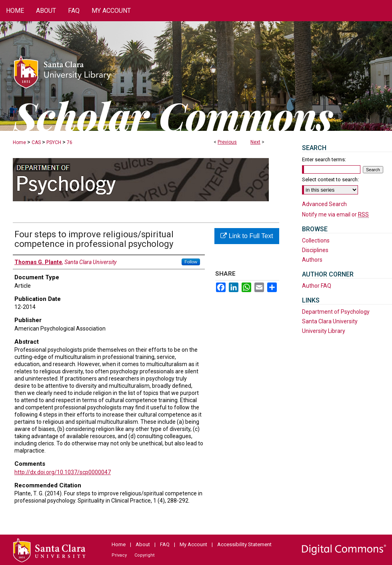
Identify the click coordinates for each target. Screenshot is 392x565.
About (143, 544)
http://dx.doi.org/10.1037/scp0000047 (63, 472)
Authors (312, 260)
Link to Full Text (247, 236)
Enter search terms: (324, 159)
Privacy (119, 555)
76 (70, 142)
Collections (316, 240)
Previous (227, 142)
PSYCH (54, 142)
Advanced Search (324, 204)
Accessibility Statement (244, 544)
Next (255, 142)
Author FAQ (317, 286)
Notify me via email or (335, 214)
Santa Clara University (330, 321)
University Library (324, 331)
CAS (36, 142)
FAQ (165, 544)
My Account (193, 544)
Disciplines (315, 250)
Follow (191, 262)
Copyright (144, 555)
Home (19, 142)
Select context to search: (330, 179)
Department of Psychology (336, 312)
